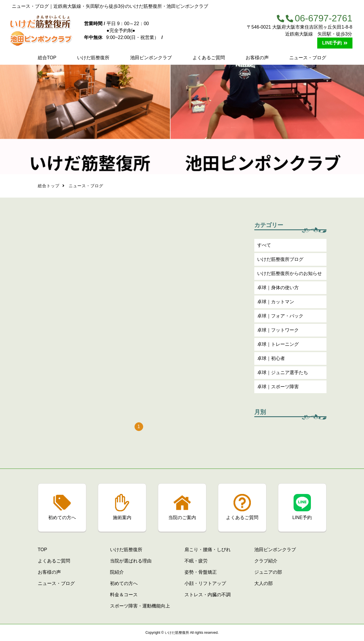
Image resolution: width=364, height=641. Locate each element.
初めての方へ (124, 583)
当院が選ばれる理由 (131, 561)
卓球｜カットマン (276, 303)
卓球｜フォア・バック (280, 317)
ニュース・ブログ (308, 58)
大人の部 (264, 583)
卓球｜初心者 (271, 360)
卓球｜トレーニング (278, 346)
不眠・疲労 (196, 561)
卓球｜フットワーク (278, 331)
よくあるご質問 (209, 58)
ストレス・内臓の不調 (208, 595)
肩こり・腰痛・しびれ (208, 550)
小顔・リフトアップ (205, 583)
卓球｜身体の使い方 (278, 289)
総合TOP (47, 58)
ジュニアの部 (268, 572)
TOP (43, 550)
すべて (264, 247)
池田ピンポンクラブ (151, 58)
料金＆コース (124, 595)
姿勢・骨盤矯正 (201, 572)
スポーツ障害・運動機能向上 (140, 606)
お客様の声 (257, 58)
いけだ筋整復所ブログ (280, 261)
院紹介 (117, 572)
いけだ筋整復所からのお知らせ (290, 275)
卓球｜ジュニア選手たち (283, 374)
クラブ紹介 (266, 561)
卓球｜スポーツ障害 (278, 388)
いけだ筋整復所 (93, 58)
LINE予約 (332, 43)
